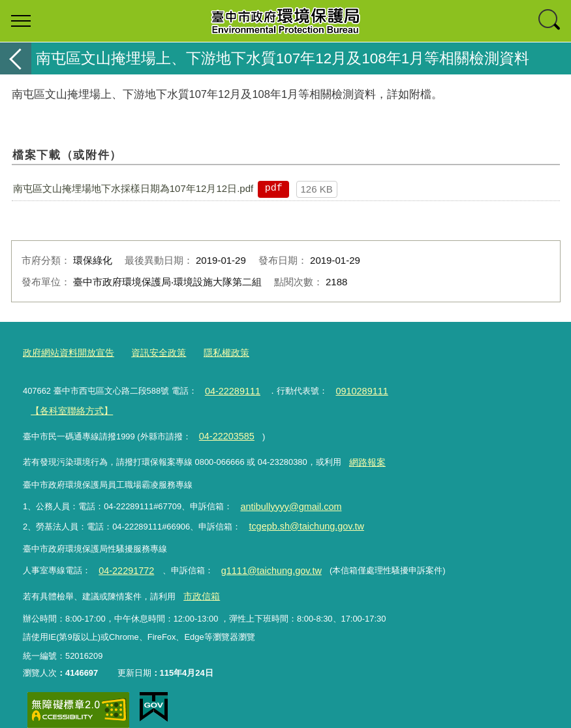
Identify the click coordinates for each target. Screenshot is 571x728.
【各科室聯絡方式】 (68, 406)
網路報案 (365, 453)
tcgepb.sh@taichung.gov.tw (300, 512)
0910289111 (352, 388)
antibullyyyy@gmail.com (285, 495)
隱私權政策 (214, 352)
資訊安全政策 (150, 352)
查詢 (550, 21)
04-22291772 (123, 555)
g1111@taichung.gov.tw (258, 555)
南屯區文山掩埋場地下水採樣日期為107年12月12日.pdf (133, 188)
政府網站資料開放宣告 (65, 352)
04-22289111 (229, 388)
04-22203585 (223, 429)
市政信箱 (200, 578)
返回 (16, 58)
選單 (21, 21)
